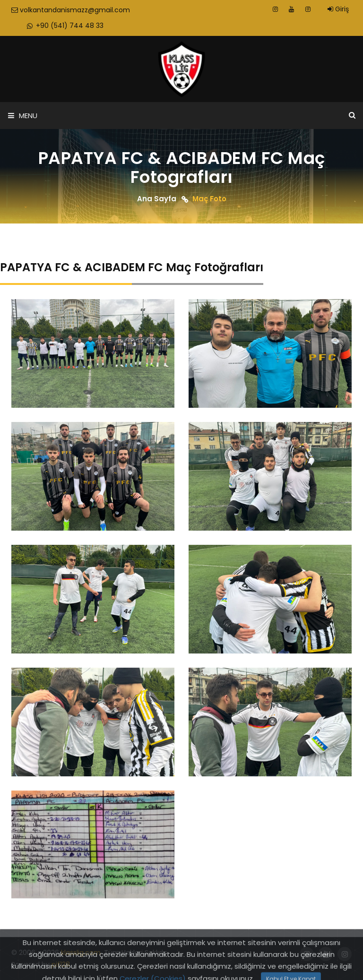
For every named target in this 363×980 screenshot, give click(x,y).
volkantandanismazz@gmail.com (71, 10)
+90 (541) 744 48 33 (65, 26)
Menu (23, 116)
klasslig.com (81, 953)
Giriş (338, 9)
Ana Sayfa (157, 199)
